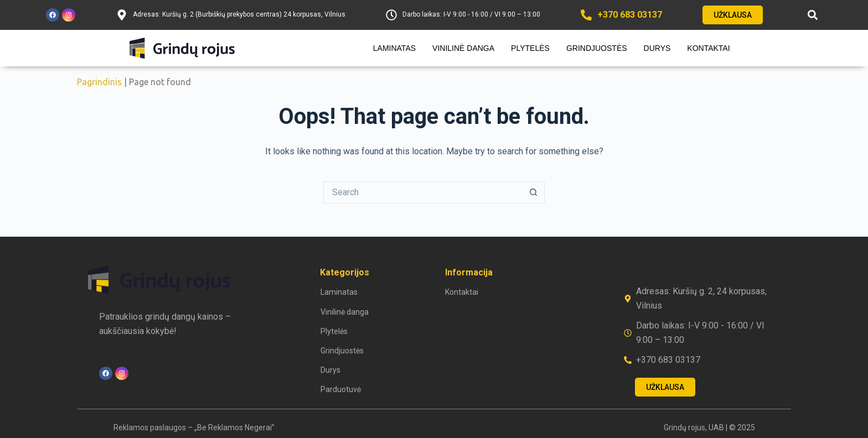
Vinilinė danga (463, 48)
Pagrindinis (99, 82)
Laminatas (394, 48)
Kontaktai (708, 48)
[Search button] (534, 192)
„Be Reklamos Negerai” (234, 427)
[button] (813, 15)
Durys (657, 48)
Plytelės (530, 48)
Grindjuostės (597, 48)
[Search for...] (423, 192)
